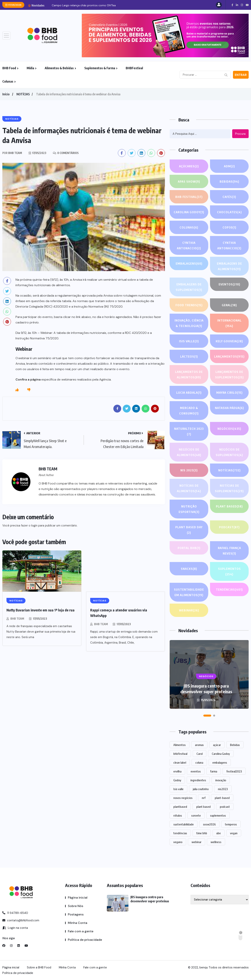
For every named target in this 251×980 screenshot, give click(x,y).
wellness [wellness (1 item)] (216, 842)
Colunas (8, 81)
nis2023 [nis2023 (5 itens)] (223, 789)
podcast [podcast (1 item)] (225, 807)
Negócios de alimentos (189, 453)
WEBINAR (189, 610)
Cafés (229, 197)
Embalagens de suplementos (189, 287)
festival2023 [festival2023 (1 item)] (234, 771)
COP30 (229, 227)
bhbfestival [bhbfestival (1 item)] (180, 754)
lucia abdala (189, 393)
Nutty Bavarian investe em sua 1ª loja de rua (40, 610)
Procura (240, 134)
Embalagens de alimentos (229, 267)
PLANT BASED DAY (189, 530)
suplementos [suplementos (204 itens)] (218, 815)
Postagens (76, 914)
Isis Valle (189, 341)
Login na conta (15, 928)
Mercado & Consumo (189, 411)
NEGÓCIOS (229, 429)
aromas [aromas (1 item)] (199, 745)
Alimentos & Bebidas (59, 68)
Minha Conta (78, 923)
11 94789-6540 (15, 913)
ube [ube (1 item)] (219, 833)
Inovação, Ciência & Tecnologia (189, 324)
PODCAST (229, 527)
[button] (207, 716)
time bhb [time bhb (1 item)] (202, 833)
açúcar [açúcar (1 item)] (217, 745)
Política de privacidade (85, 940)
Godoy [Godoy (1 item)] (177, 780)
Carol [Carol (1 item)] (200, 754)
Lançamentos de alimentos (189, 375)
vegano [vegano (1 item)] (178, 842)
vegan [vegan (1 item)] (234, 833)
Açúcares (189, 166)
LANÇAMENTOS (229, 356)
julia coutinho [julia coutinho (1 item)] (201, 789)
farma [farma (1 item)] (214, 771)
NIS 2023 (189, 470)
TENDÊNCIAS (229, 589)
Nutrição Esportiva (189, 510)
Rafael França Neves (229, 551)
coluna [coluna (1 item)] (199, 762)
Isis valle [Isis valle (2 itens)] (178, 789)
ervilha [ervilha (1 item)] (177, 771)
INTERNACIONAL (229, 324)
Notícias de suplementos (229, 489)
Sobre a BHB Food (39, 967)
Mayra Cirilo (229, 393)
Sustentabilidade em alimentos (189, 593)
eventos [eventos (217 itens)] (196, 771)
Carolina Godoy (189, 212)
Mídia (30, 68)
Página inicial (78, 898)
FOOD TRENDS (189, 305)
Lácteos (189, 356)
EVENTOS (229, 284)
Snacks (189, 569)
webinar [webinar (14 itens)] (196, 842)
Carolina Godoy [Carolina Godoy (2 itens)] (221, 754)
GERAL (229, 305)
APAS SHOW (189, 181)
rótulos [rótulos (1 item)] (178, 815)
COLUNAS (189, 227)
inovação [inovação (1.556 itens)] (221, 780)
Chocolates (229, 212)
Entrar (241, 75)
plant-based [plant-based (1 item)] (222, 798)
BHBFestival (134, 68)
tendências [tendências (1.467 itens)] (180, 833)
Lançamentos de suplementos (229, 375)
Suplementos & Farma (100, 68)
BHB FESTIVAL (189, 197)
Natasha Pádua (229, 408)
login (34, 526)
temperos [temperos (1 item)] (231, 824)
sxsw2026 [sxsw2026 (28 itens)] (209, 824)
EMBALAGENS (189, 263)
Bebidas (229, 181)
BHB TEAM (17, 619)
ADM (229, 166)
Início (6, 94)
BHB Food (9, 68)
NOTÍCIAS (23, 94)
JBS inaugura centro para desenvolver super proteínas (87, 5)
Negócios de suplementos (229, 453)
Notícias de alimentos (189, 489)
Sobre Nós (75, 906)
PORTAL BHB (189, 548)
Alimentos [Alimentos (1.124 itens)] (180, 745)
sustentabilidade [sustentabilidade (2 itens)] (184, 824)
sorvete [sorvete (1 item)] (196, 815)
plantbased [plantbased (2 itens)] (180, 807)
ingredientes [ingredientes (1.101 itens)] (198, 780)
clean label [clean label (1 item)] (180, 762)
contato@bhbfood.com (21, 920)
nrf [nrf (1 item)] (204, 798)
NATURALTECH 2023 (189, 432)
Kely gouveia (229, 341)
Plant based (229, 506)
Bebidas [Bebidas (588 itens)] (235, 745)
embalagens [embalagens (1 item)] (220, 762)
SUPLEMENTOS (229, 572)
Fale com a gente (81, 931)
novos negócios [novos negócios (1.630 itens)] (183, 798)
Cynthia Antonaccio (189, 246)
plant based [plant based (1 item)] (203, 807)
